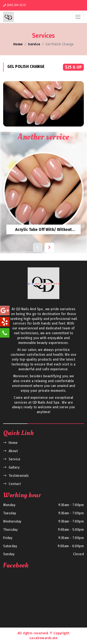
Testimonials (16, 476)
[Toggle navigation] (78, 17)
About (10, 451)
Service (34, 44)
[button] (38, 247)
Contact (12, 484)
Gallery (11, 467)
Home (18, 44)
